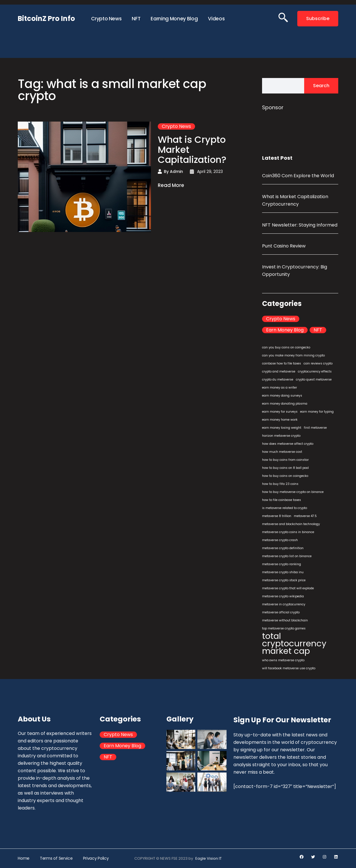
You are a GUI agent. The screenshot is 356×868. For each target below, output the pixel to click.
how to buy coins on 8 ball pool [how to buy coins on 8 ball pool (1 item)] (285, 468)
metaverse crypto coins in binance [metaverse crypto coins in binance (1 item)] (288, 532)
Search (321, 86)
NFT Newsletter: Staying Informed (300, 225)
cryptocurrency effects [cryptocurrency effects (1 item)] (315, 371)
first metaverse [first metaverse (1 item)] (315, 428)
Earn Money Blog (285, 330)
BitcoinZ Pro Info (46, 18)
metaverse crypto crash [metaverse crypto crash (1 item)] (280, 540)
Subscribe (318, 18)
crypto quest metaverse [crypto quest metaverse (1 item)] (314, 380)
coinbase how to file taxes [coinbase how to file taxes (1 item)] (282, 363)
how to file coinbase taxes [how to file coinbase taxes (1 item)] (282, 500)
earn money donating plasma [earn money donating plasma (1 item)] (285, 404)
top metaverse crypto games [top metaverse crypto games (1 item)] (284, 628)
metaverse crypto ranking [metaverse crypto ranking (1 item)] (282, 564)
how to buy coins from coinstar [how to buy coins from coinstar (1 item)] (285, 460)
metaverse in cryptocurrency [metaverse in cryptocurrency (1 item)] (284, 604)
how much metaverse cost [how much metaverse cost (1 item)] (282, 452)
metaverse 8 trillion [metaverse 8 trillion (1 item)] (277, 516)
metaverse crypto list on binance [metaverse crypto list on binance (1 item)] (287, 556)
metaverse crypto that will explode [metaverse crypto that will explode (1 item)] (288, 588)
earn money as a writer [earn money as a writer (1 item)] (280, 388)
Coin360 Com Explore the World (298, 176)
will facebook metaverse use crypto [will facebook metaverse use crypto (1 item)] (289, 668)
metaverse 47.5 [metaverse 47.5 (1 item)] (305, 516)
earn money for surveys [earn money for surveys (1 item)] (280, 412)
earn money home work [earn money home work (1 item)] (280, 420)
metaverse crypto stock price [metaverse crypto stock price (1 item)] (284, 580)
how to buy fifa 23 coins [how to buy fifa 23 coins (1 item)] (280, 484)
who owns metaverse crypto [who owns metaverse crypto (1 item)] (283, 660)
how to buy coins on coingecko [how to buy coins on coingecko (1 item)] (285, 476)
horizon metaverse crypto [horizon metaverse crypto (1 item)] (281, 436)
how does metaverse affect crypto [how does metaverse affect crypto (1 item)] (288, 444)
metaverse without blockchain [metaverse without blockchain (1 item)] (285, 620)
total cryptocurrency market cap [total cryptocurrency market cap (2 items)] (294, 643)
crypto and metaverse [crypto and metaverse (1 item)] (279, 371)
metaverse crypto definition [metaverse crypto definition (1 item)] (283, 548)
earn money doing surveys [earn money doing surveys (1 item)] (282, 396)
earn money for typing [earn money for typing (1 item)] (317, 412)
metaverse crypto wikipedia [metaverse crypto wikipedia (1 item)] (283, 596)
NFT (318, 330)
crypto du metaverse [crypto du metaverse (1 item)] (278, 380)
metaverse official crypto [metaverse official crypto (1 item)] (281, 612)
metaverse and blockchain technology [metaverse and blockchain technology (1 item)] (291, 524)
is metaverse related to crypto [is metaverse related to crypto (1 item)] (285, 508)
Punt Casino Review (284, 246)
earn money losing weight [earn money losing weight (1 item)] (282, 428)
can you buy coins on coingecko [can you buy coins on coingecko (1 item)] (286, 347)
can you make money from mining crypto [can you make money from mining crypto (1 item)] (293, 355)
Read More (171, 186)
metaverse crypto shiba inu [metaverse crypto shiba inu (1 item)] (283, 572)
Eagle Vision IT (209, 858)
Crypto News (176, 126)
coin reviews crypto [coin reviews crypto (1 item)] (318, 363)
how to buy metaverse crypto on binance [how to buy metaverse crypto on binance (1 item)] (293, 492)
